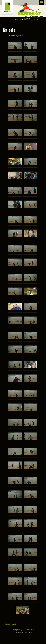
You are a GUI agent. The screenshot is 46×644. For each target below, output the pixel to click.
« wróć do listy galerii (9, 624)
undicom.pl (29, 632)
